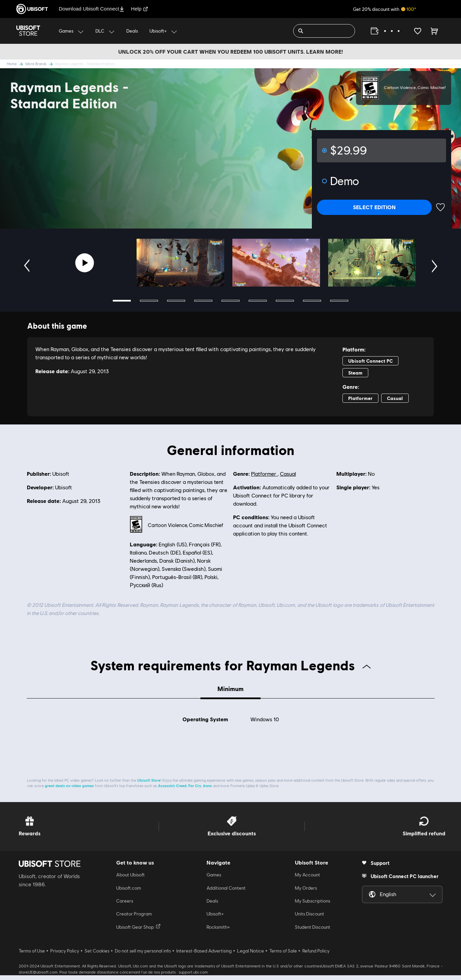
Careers (125, 906)
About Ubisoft (130, 880)
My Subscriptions (313, 906)
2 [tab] (149, 301)
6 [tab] (258, 301)
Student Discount (313, 932)
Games (214, 880)
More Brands (40, 64)
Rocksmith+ (218, 932)
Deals (212, 906)
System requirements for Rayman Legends (231, 665)
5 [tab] (230, 301)
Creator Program (134, 919)
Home (16, 64)
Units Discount (309, 919)
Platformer (264, 474)
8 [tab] (312, 301)
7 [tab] (285, 301)
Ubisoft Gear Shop (138, 932)
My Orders (306, 893)
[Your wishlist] (418, 31)
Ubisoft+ (215, 919)
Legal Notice (251, 956)
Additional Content (226, 893)
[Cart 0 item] (434, 31)
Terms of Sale (283, 956)
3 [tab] (176, 301)
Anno (207, 791)
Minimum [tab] (230, 689)
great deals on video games (69, 791)
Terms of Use (32, 956)
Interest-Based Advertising (204, 956)
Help (140, 9)
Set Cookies (97, 956)
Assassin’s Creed (172, 791)
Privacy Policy (65, 956)
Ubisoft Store (149, 785)
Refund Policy (316, 956)
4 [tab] (203, 301)
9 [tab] (339, 301)
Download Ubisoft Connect (92, 9)
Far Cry (195, 791)
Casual (288, 474)
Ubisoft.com (129, 893)
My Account (307, 880)
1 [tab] (122, 301)
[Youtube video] (85, 263)
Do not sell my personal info (143, 956)
